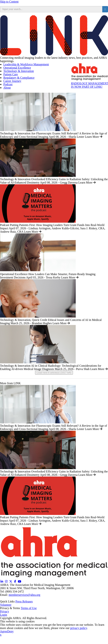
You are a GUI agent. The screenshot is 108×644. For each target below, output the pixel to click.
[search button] (105, 9)
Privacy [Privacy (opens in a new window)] (5, 611)
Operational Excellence (17, 68)
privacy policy (79, 628)
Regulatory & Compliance (19, 78)
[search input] (51, 9)
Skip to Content (9, 2)
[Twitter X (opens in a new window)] (11, 582)
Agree (4, 631)
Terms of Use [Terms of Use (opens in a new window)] (29, 608)
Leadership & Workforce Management (26, 64)
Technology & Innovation (19, 71)
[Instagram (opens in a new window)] (6, 582)
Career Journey (12, 81)
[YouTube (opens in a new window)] (20, 582)
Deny (10, 631)
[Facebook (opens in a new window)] (15, 582)
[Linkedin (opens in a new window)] (2, 582)
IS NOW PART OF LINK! (90, 85)
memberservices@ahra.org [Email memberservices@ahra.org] (24, 595)
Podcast (8, 84)
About (7, 88)
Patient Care (11, 74)
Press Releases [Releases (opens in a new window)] (24, 601)
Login (4, 615)
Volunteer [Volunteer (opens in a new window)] (6, 605)
